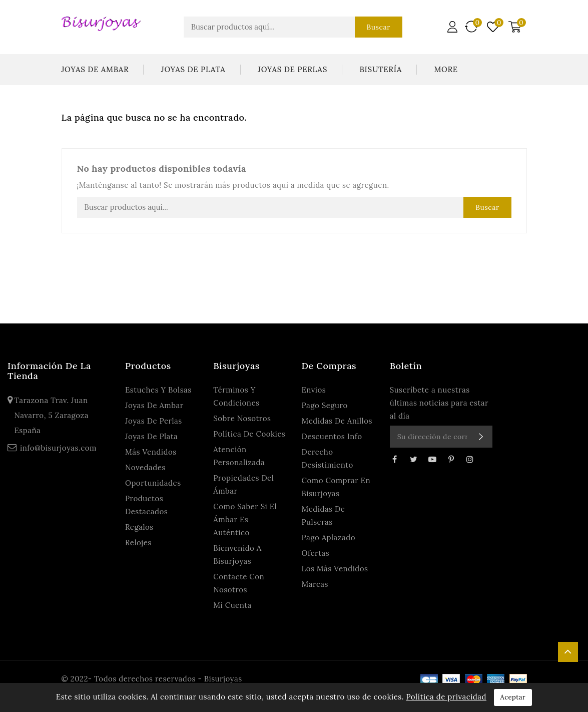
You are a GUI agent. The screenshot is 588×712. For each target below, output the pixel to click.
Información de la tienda (49, 371)
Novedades (145, 467)
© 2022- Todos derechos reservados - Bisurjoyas (152, 679)
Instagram (470, 459)
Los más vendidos (335, 569)
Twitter (413, 459)
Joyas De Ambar (95, 69)
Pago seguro (325, 405)
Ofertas (316, 553)
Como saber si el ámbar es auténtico (245, 519)
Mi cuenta (232, 605)
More (446, 69)
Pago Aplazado (329, 538)
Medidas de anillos (337, 421)
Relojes (138, 543)
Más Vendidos (151, 452)
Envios (314, 390)
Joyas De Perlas (292, 69)
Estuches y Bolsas (158, 390)
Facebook (395, 459)
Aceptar (513, 697)
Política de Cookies (249, 434)
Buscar (377, 27)
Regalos (139, 527)
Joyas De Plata (193, 69)
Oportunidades (153, 483)
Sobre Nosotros (242, 418)
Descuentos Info (332, 436)
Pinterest (451, 459)
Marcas (315, 584)
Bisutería (381, 69)
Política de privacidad (446, 697)
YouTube (432, 459)
